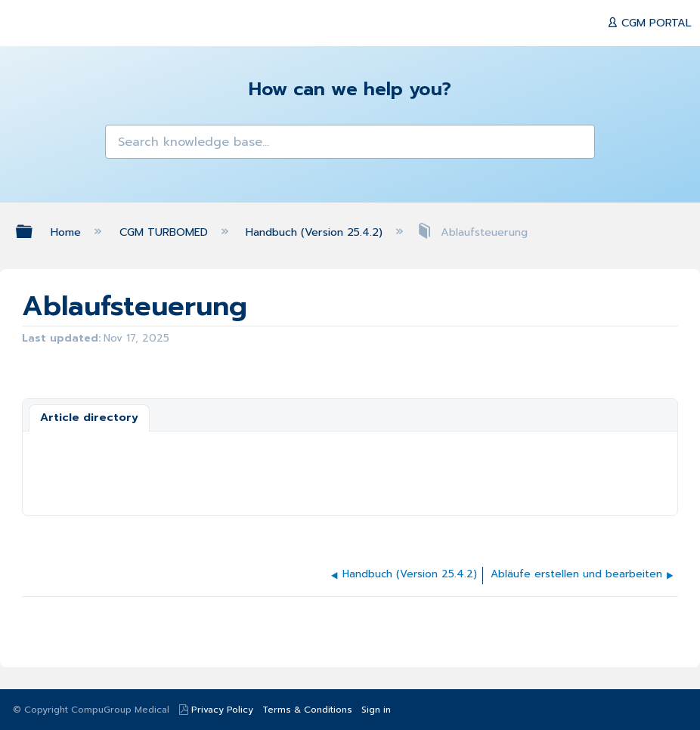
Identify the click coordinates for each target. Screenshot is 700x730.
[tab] (90, 418)
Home (68, 232)
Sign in (376, 710)
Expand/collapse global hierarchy (34, 231)
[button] (124, 144)
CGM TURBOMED (166, 232)
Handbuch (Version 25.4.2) (316, 232)
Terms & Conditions (307, 710)
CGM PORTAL (655, 23)
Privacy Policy (222, 710)
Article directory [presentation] (89, 417)
